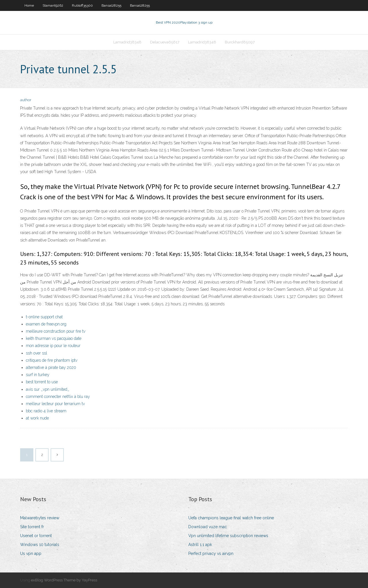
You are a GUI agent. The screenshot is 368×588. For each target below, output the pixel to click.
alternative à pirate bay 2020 (51, 367)
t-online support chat (44, 317)
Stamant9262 (53, 5)
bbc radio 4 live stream (46, 411)
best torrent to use (42, 382)
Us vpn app (31, 553)
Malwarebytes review (40, 518)
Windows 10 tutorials (40, 545)
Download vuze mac (208, 527)
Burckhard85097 (240, 42)
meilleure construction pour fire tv (56, 331)
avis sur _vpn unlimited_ (48, 389)
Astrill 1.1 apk (200, 545)
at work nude (37, 418)
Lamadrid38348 (127, 42)
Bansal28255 (111, 5)
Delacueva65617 (165, 42)
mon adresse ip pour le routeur (53, 346)
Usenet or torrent (36, 536)
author (26, 100)
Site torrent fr (32, 527)
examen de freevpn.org (46, 324)
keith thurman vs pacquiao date (54, 338)
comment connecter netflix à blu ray (58, 397)
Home (29, 5)
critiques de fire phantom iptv (52, 360)
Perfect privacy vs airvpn (211, 553)
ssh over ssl (37, 353)
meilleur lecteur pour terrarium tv (55, 404)
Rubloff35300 (82, 5)
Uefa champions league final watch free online (231, 518)
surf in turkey (38, 375)
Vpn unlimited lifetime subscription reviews (228, 536)
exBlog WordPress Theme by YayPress (64, 580)
